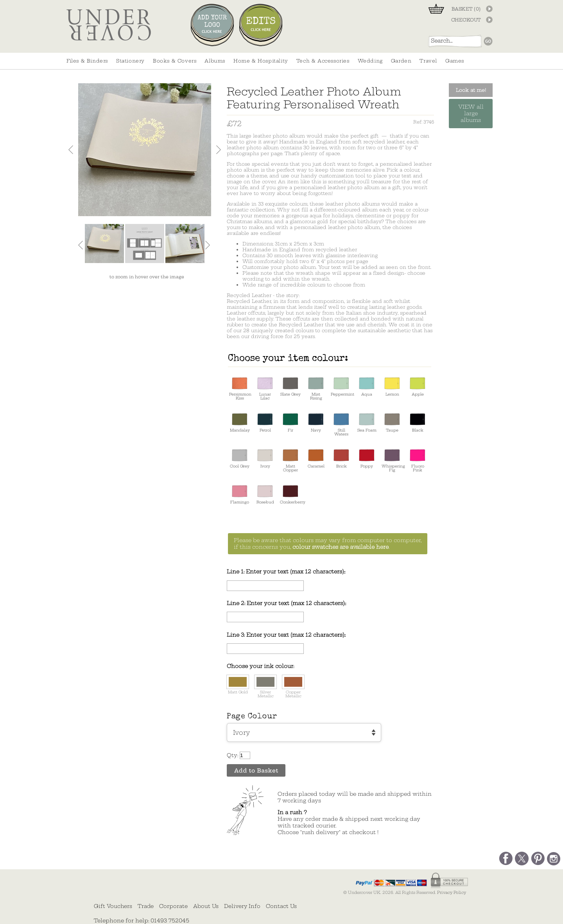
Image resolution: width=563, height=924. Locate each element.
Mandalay (240, 423)
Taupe (392, 423)
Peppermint (341, 387)
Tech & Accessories (323, 61)
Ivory (265, 459)
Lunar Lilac (265, 389)
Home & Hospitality (261, 61)
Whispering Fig (392, 461)
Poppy (367, 459)
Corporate (173, 906)
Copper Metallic (293, 687)
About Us (206, 906)
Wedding (370, 61)
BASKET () (466, 9)
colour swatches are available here (341, 547)
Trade (146, 906)
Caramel (316, 459)
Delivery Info (242, 906)
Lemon (392, 387)
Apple (418, 387)
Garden (401, 61)
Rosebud (265, 495)
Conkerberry (290, 495)
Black (418, 423)
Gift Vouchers (113, 906)
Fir (290, 423)
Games (455, 61)
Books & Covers (175, 61)
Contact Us (281, 906)
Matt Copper (290, 461)
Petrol (265, 423)
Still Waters (341, 425)
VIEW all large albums (471, 114)
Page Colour (252, 717)
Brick (341, 459)
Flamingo (240, 495)
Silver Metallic (265, 687)
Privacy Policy (452, 893)
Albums (215, 61)
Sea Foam (367, 423)
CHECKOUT (466, 20)
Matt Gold (238, 685)
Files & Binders (87, 61)
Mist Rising (316, 389)
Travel (428, 61)
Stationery (130, 61)
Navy (316, 423)
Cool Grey (240, 459)
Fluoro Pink (418, 461)
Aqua (367, 387)
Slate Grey (290, 387)
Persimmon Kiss (240, 389)
